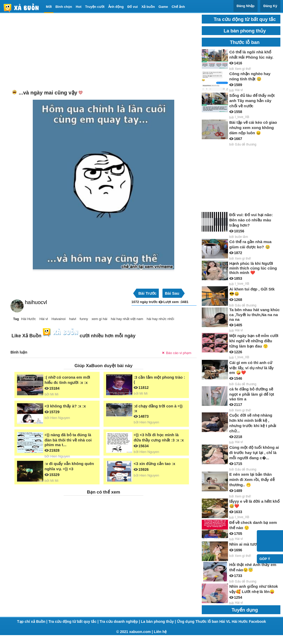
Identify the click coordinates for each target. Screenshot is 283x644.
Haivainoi (59, 319)
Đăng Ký (270, 6)
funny (84, 319)
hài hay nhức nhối (160, 319)
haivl (73, 319)
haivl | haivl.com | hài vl (23, 8)
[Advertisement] (96, 51)
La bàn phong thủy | (159, 621)
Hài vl (44, 319)
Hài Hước (29, 319)
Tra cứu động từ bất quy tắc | (74, 621)
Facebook (257, 621)
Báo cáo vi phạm (179, 353)
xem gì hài (99, 319)
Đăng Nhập (246, 6)
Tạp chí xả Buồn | (33, 621)
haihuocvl (36, 302)
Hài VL (225, 621)
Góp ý (265, 559)
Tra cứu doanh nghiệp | (120, 621)
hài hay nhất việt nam (127, 319)
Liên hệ (160, 632)
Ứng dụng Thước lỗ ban (198, 621)
